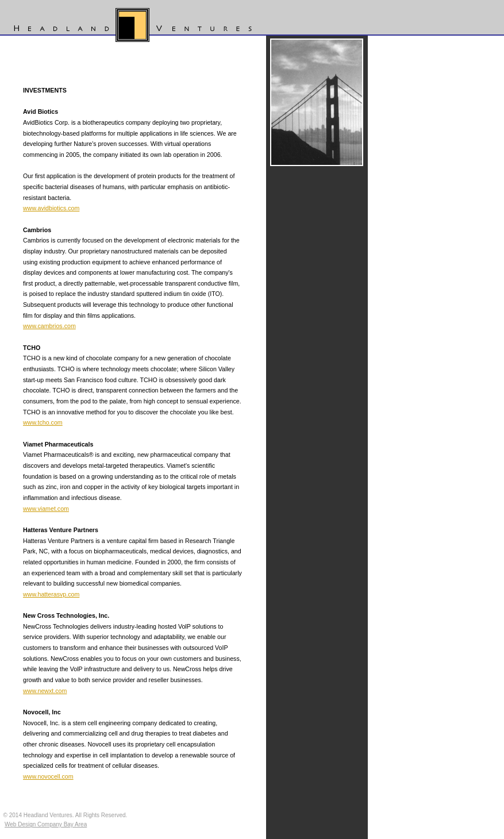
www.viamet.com (46, 509)
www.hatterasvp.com (51, 594)
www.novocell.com (48, 776)
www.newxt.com (45, 691)
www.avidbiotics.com (51, 208)
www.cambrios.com (49, 326)
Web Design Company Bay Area (46, 824)
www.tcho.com (43, 422)
